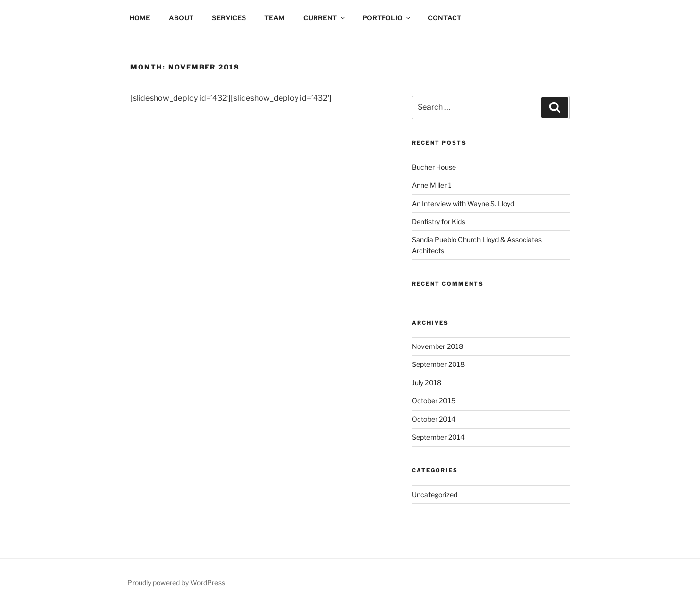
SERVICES (229, 18)
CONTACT (445, 18)
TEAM (275, 18)
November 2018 (437, 346)
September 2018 (438, 364)
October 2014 (434, 419)
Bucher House (434, 167)
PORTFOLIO (387, 18)
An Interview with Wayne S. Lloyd (463, 203)
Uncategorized (435, 494)
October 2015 (434, 401)
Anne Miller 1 (432, 185)
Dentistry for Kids (438, 221)
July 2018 (427, 383)
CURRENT (325, 18)
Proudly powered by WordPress (176, 582)
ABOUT (181, 18)
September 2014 (438, 437)
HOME (140, 18)
